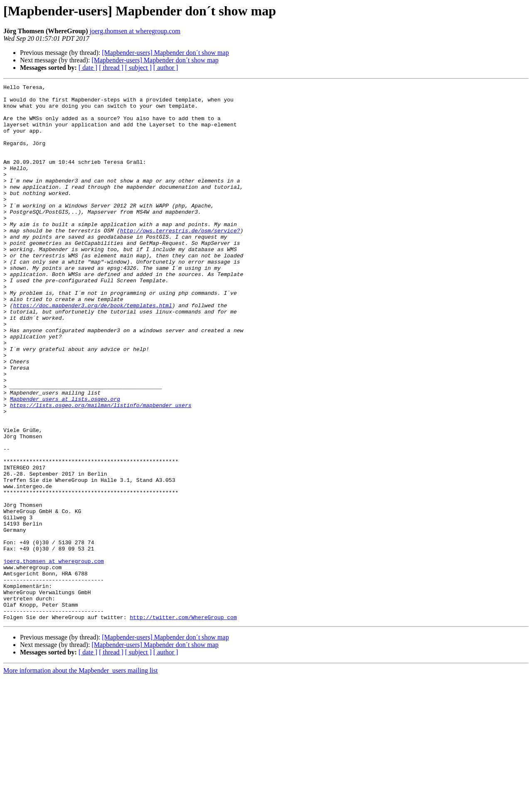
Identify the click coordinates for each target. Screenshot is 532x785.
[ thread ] (111, 68)
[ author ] (166, 68)
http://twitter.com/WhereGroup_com (183, 724)
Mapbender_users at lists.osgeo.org (65, 462)
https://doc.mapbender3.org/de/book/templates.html (92, 350)
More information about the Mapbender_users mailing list (80, 778)
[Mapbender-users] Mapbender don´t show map (165, 53)
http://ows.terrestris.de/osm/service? (180, 260)
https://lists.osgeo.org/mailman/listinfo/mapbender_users (101, 470)
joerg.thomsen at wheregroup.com (135, 31)
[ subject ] (138, 68)
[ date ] (88, 68)
